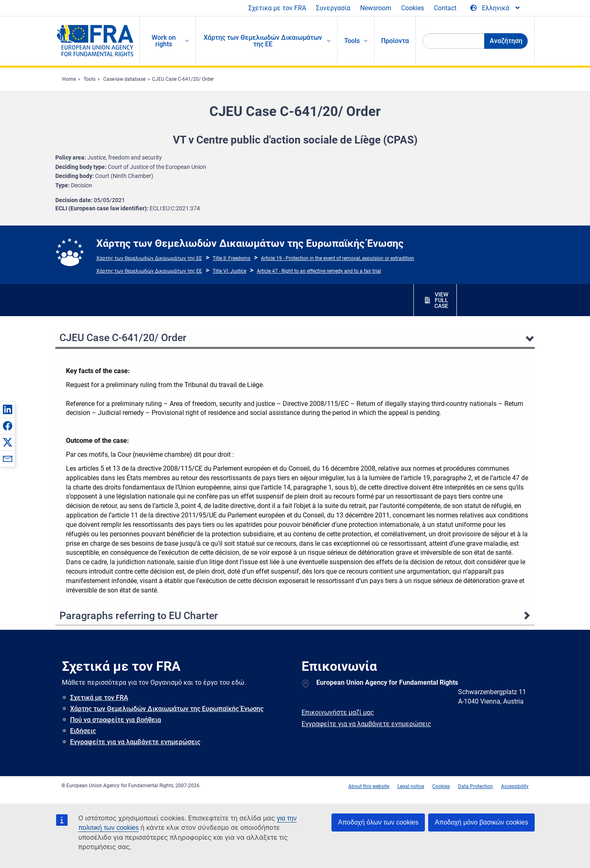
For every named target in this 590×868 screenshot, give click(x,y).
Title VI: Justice (229, 271)
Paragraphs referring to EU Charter (139, 616)
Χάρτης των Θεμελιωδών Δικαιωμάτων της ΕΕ (149, 258)
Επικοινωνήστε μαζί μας (338, 712)
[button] (7, 409)
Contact (445, 8)
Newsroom (376, 8)
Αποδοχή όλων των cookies (378, 822)
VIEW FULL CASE (441, 300)
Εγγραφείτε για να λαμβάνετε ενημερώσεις (135, 742)
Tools (90, 79)
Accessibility (515, 786)
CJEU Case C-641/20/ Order (183, 79)
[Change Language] (496, 8)
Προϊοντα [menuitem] (395, 41)
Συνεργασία (333, 8)
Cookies (413, 8)
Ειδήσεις (83, 731)
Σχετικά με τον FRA (99, 698)
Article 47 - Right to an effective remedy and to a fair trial (319, 271)
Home (69, 79)
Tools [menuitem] (352, 41)
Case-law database (124, 79)
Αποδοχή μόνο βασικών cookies (481, 822)
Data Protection (475, 786)
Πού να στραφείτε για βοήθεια (116, 720)
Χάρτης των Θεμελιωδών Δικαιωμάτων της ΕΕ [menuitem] (263, 41)
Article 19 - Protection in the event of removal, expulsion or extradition (338, 258)
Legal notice (411, 786)
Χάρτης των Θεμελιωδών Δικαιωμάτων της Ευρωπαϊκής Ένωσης (167, 709)
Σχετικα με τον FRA (277, 8)
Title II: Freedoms (231, 258)
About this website (369, 786)
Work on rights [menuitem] (164, 41)
